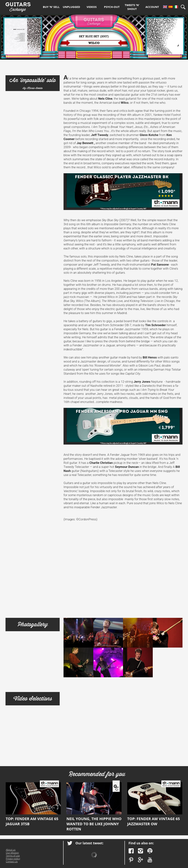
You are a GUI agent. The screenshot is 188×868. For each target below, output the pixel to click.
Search (184, 7)
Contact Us (12, 861)
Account (152, 7)
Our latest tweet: (90, 843)
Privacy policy (13, 858)
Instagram (141, 851)
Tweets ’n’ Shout (132, 7)
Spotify (150, 851)
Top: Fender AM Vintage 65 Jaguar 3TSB (33, 804)
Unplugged (71, 7)
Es (171, 7)
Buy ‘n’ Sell (51, 7)
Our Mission (12, 853)
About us (11, 850)
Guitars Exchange (18, 6)
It (176, 7)
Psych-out (112, 7)
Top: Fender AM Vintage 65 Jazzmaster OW (155, 804)
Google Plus (141, 860)
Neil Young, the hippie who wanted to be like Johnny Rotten (94, 807)
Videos (92, 7)
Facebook (131, 851)
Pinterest (131, 860)
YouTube (150, 860)
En (165, 7)
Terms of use (13, 856)
